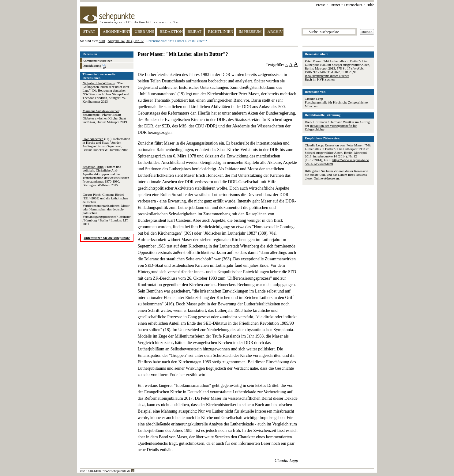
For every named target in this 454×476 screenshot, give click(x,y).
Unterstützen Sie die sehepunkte (107, 238)
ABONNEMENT (116, 31)
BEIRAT (195, 31)
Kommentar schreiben (98, 61)
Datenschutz (353, 5)
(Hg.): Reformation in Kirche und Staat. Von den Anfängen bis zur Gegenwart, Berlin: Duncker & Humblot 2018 (107, 144)
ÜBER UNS (144, 31)
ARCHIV (275, 31)
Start (102, 41)
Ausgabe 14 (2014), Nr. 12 (126, 41)
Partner (335, 5)
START (89, 31)
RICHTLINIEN (221, 31)
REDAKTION (171, 31)
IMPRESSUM (250, 31)
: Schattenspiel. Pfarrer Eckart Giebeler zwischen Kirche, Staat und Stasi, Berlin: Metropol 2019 (105, 116)
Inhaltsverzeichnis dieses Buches (327, 76)
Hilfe (370, 5)
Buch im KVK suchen (320, 79)
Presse (321, 5)
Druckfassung (95, 66)
